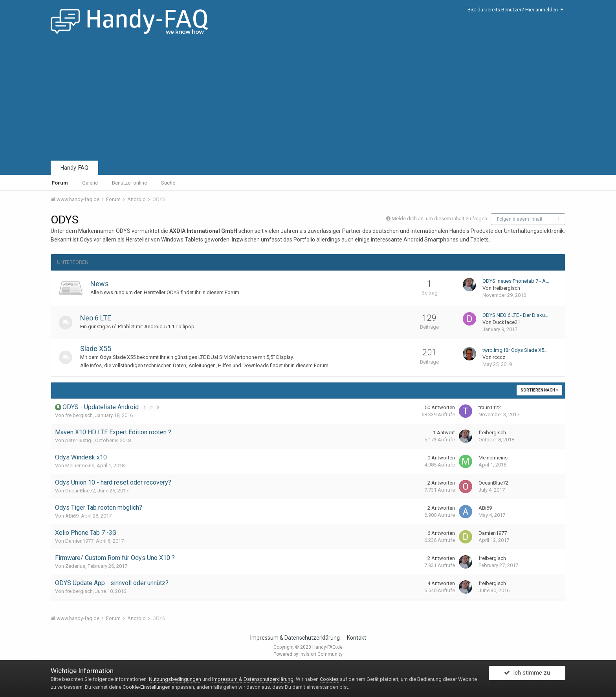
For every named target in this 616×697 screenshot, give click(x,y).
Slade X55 (98, 348)
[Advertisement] (308, 100)
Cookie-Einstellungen (147, 687)
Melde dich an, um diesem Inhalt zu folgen (439, 219)
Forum (60, 183)
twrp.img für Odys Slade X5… (515, 350)
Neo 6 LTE (98, 318)
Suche (168, 183)
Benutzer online (129, 183)
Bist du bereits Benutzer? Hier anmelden (515, 10)
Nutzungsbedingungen (175, 679)
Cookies (329, 679)
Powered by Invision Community (308, 654)
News (100, 284)
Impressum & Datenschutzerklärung (295, 638)
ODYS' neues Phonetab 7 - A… (516, 281)
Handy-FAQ (74, 168)
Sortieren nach (539, 390)
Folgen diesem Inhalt (520, 219)
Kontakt (357, 638)
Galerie (90, 183)
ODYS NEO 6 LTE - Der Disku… (515, 315)
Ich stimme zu (527, 675)
